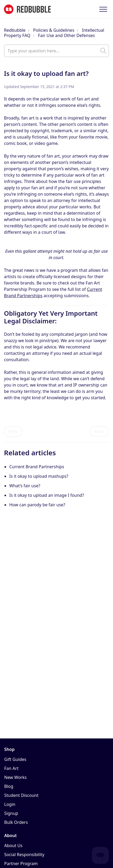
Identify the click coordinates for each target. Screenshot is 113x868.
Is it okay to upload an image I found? (47, 495)
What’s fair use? (25, 486)
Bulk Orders (16, 822)
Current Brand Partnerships (37, 467)
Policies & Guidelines (54, 30)
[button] (103, 9)
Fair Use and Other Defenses (67, 35)
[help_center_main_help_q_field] (56, 51)
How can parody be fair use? (37, 505)
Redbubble (15, 30)
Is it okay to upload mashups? (39, 476)
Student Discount (21, 795)
